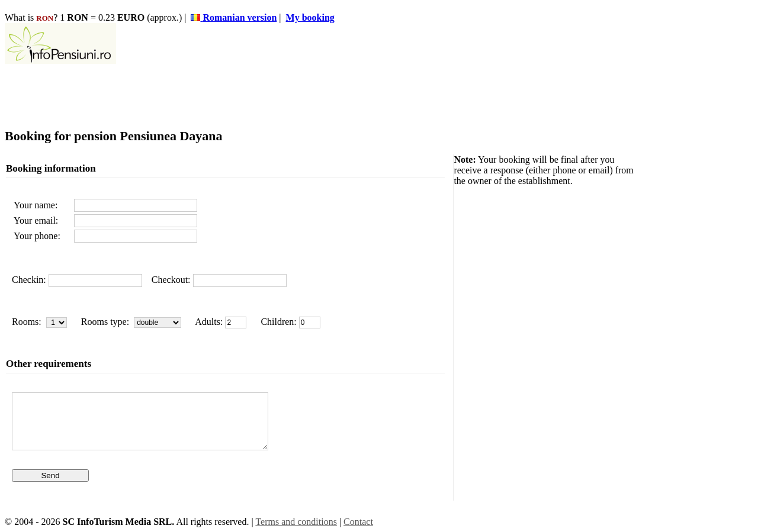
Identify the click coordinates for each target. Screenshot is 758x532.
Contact (358, 522)
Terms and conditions (296, 522)
